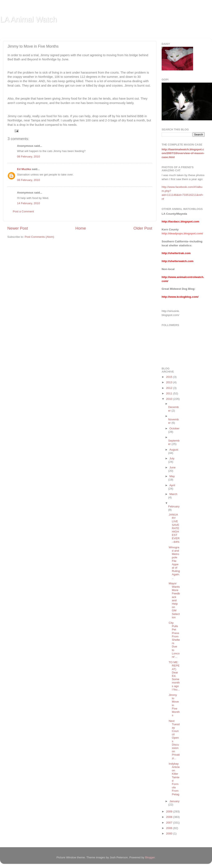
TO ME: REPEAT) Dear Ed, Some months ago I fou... (174, 676)
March (173, 494)
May (172, 476)
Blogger (150, 857)
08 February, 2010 (28, 157)
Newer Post (18, 228)
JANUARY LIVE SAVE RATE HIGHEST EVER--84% (174, 528)
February (174, 506)
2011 (170, 393)
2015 (170, 377)
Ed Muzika (24, 169)
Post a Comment (23, 211)
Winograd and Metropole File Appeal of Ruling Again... (174, 563)
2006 (170, 828)
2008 (170, 817)
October (174, 428)
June (172, 467)
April (172, 485)
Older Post (143, 228)
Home (81, 228)
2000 (170, 834)
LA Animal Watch (28, 19)
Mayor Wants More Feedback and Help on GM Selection (174, 600)
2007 (170, 823)
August (174, 450)
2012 (170, 388)
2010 (170, 399)
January (174, 801)
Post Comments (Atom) (39, 237)
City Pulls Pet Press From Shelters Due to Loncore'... (174, 640)
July (172, 458)
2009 (170, 811)
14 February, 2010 (28, 203)
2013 (170, 382)
